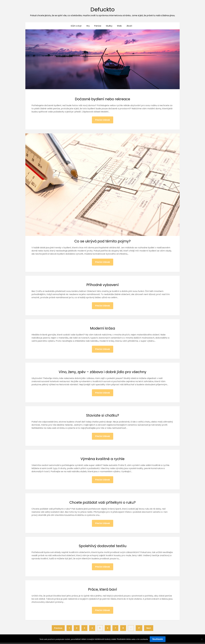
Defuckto (103, 9)
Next (149, 629)
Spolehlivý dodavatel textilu (102, 547)
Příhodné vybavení (103, 285)
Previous (58, 629)
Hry (88, 26)
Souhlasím (158, 639)
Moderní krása (102, 329)
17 (139, 629)
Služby (109, 26)
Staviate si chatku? (102, 416)
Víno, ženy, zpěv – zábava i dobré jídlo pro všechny (103, 372)
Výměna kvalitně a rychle (102, 460)
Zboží (129, 26)
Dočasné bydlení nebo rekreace (103, 99)
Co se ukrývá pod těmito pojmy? (103, 241)
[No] (202, 639)
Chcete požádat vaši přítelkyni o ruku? (102, 503)
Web (119, 26)
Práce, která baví (102, 590)
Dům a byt (76, 26)
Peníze (98, 26)
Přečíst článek (103, 120)
